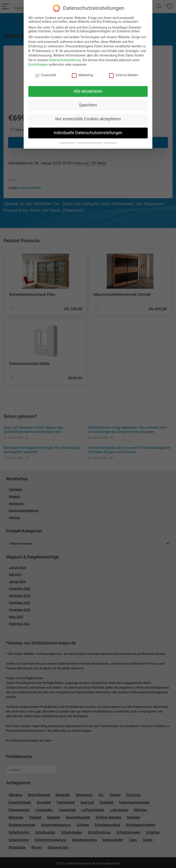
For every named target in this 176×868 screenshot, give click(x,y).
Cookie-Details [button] (67, 140)
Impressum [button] (111, 140)
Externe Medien (124, 73)
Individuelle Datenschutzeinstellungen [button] (88, 130)
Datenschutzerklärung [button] (90, 140)
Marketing (82, 73)
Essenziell (45, 73)
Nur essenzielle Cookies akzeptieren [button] (88, 116)
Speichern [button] (88, 102)
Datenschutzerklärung (65, 57)
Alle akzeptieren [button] (88, 89)
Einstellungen (38, 62)
